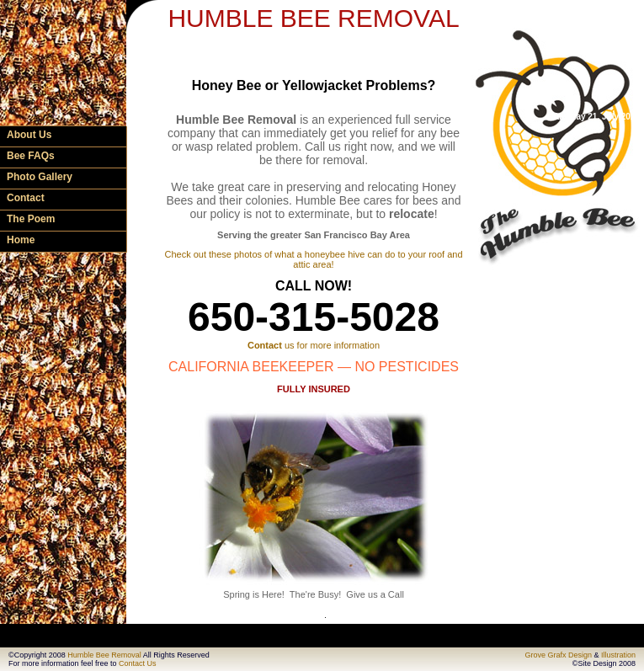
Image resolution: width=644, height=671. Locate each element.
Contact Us (138, 663)
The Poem (31, 219)
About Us (29, 135)
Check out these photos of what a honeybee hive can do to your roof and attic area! (313, 259)
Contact (26, 198)
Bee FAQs (31, 156)
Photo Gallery (40, 177)
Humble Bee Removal (104, 655)
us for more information (314, 345)
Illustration (618, 655)
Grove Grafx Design (558, 655)
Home (21, 240)
